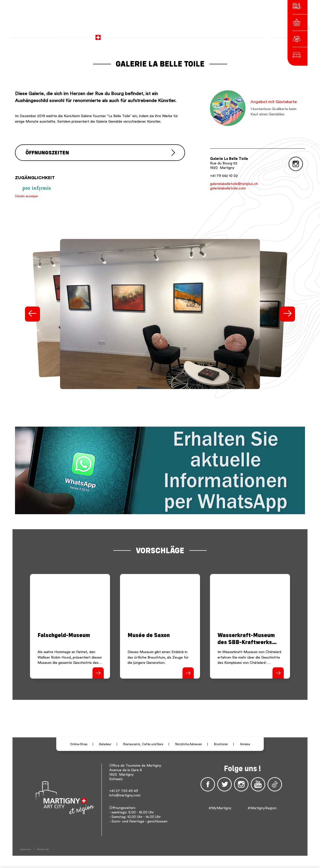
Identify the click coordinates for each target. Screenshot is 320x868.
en (225, 35)
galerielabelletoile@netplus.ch (234, 184)
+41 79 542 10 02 (224, 176)
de (218, 35)
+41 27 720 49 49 (124, 791)
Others (237, 35)
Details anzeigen (26, 196)
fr (212, 35)
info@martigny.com (125, 795)
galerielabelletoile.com (228, 188)
